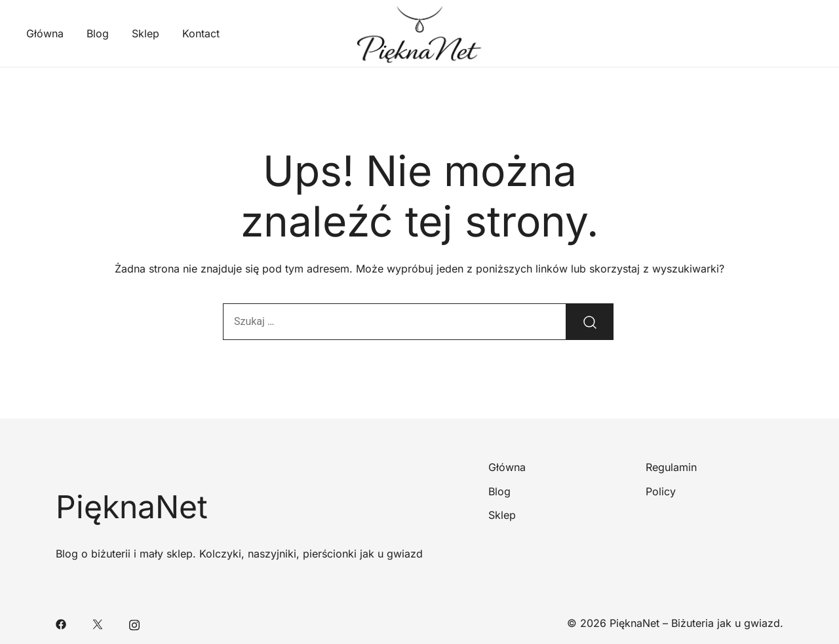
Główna (45, 33)
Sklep (146, 33)
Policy (661, 491)
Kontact (201, 33)
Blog (98, 33)
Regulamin (671, 467)
